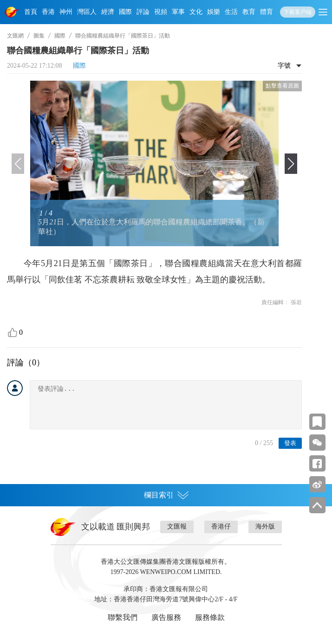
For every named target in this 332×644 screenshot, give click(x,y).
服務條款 (210, 617)
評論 (143, 12)
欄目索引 (166, 495)
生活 (231, 12)
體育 (267, 12)
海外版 (265, 526)
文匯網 (15, 36)
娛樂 (214, 12)
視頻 (161, 12)
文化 (196, 12)
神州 (66, 12)
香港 (48, 12)
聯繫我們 (123, 617)
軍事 (178, 12)
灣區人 (87, 12)
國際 (125, 12)
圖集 (39, 36)
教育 (249, 12)
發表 (290, 443)
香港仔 (221, 526)
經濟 (108, 12)
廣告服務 (166, 617)
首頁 (31, 12)
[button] (291, 164)
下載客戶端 (298, 12)
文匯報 (177, 526)
